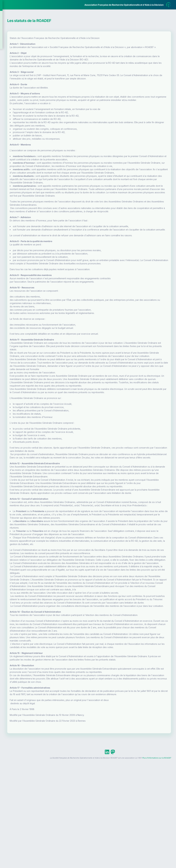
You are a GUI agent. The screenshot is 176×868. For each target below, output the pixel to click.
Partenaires (13, 72)
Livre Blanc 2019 (16, 116)
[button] (5, 93)
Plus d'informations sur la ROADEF (157, 867)
